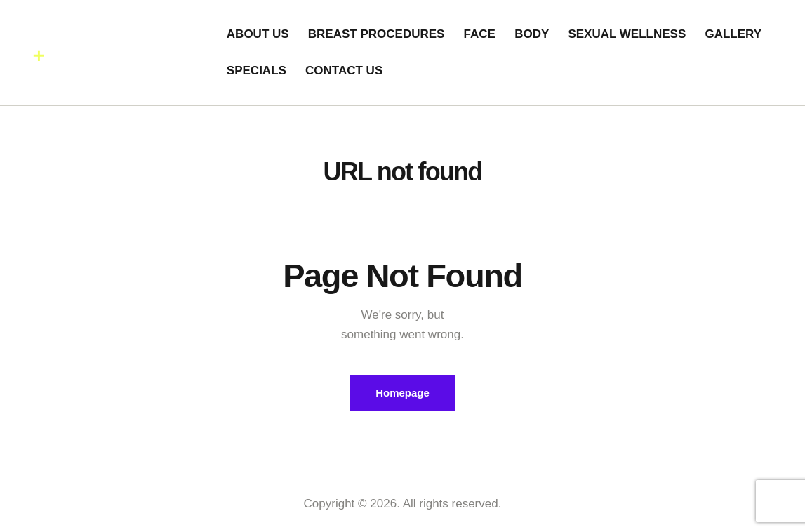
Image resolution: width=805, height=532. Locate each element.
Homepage (402, 393)
